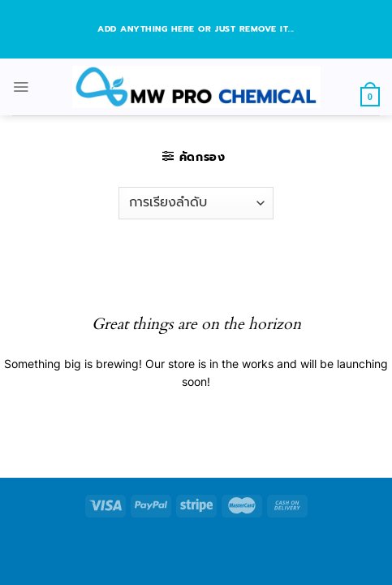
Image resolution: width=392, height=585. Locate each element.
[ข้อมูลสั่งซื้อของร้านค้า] (196, 203)
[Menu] (21, 87)
